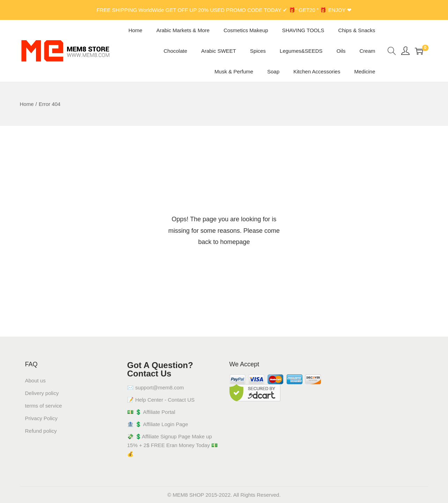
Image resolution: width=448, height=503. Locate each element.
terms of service (44, 406)
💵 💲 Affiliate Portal (151, 412)
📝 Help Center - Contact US (161, 400)
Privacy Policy (41, 418)
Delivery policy (42, 393)
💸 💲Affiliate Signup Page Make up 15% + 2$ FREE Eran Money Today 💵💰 (172, 445)
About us (35, 380)
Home (27, 104)
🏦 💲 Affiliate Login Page (158, 424)
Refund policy (41, 431)
